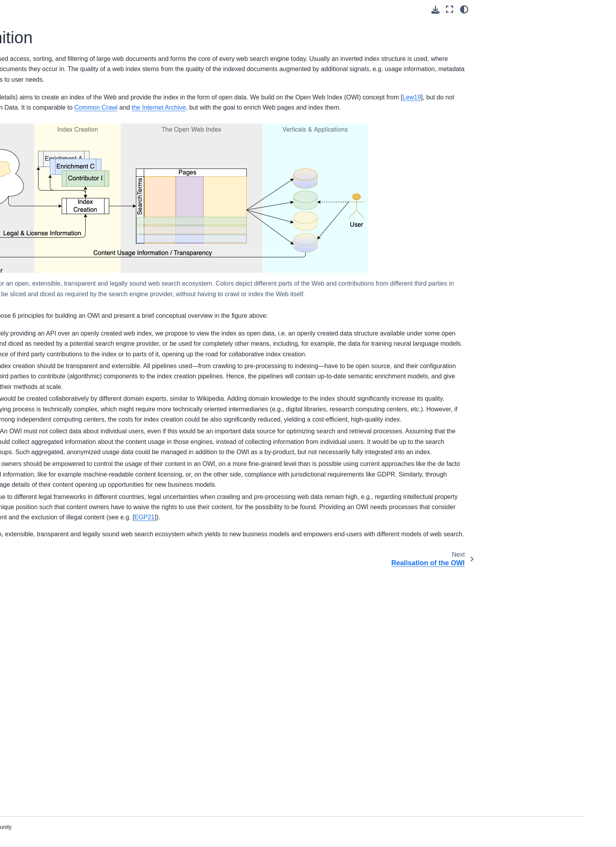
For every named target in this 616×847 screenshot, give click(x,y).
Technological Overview (71, 449)
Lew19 (436, 128)
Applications (57, 416)
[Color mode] (464, 9)
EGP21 (246, 741)
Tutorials (52, 132)
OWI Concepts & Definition (78, 247)
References (56, 461)
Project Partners (62, 202)
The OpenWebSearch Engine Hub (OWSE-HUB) (91, 277)
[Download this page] (435, 10)
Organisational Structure (72, 190)
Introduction (56, 165)
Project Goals (59, 177)
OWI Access (57, 307)
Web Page (55, 214)
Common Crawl (433, 138)
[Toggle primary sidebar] (156, 9)
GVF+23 (275, 118)
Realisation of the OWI (76, 260)
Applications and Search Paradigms (72, 324)
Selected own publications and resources (80, 379)
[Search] (87, 79)
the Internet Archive (194, 149)
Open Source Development (76, 341)
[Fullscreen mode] (450, 9)
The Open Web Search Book (78, 99)
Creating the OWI (63, 294)
